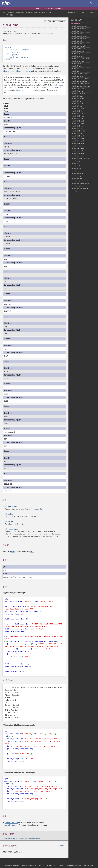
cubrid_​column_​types (79, 39)
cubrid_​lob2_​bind (78, 109)
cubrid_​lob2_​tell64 (78, 136)
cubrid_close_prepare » (88, 12)
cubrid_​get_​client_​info (80, 81)
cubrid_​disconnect (78, 51)
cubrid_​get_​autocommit (80, 74)
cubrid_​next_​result (78, 148)
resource (10, 50)
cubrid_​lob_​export (78, 99)
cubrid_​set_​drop (78, 186)
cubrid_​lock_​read (78, 141)
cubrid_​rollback (77, 166)
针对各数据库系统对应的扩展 (36, 12)
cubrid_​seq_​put (77, 176)
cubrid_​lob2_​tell (78, 134)
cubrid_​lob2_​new (78, 119)
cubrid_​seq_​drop (78, 171)
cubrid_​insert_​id (78, 91)
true (13, 551)
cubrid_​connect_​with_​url (80, 46)
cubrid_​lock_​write (78, 144)
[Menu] (95, 3)
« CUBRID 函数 (70, 12)
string (9, 57)
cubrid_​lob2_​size (78, 129)
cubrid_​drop (76, 54)
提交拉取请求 (24, 839)
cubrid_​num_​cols (78, 151)
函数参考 (11, 12)
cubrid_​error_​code (78, 56)
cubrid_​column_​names (80, 36)
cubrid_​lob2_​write (78, 139)
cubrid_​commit (77, 41)
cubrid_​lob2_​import (79, 116)
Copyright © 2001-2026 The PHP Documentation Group (24, 865)
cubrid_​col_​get (77, 31)
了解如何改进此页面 (10, 839)
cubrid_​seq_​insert (78, 173)
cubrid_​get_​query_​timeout (81, 86)
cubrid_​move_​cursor (79, 146)
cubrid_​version (77, 191)
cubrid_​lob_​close (78, 96)
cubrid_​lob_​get (77, 101)
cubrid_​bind (76, 24)
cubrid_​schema (77, 168)
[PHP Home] (6, 3)
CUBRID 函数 (9, 15)
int (8, 52)
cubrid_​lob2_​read (78, 121)
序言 (4, 12)
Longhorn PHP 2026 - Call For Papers (49, 8)
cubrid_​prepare (77, 161)
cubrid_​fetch (76, 66)
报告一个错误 (35, 839)
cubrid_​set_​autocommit (80, 181)
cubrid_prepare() (9, 71)
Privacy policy (89, 865)
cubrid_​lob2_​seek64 (79, 126)
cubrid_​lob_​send (78, 104)
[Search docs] (91, 3)
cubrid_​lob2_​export (79, 114)
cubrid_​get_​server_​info (80, 89)
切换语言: (48, 21)
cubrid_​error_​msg (78, 61)
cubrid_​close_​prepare (79, 26)
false (32, 551)
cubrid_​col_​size (77, 34)
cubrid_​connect (77, 44)
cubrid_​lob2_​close (78, 111)
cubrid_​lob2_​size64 (79, 131)
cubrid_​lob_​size (77, 106)
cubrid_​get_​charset (79, 76)
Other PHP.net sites (74, 865)
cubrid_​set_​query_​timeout (81, 188)
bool (8, 60)
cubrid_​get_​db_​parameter (81, 84)
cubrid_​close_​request (79, 29)
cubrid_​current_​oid (79, 49)
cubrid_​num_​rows (78, 153)
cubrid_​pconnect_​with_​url (81, 158)
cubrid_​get (76, 71)
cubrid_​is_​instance (79, 94)
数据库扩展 (20, 12)
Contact (61, 865)
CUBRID (50, 12)
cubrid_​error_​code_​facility (81, 59)
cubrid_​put (76, 163)
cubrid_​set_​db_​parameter (81, 183)
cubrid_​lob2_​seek (78, 124)
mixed (9, 55)
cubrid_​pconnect (78, 156)
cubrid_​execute (77, 64)
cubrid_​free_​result (78, 69)
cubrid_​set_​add (77, 178)
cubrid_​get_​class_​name (80, 79)
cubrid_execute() (11, 822)
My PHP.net (51, 865)
